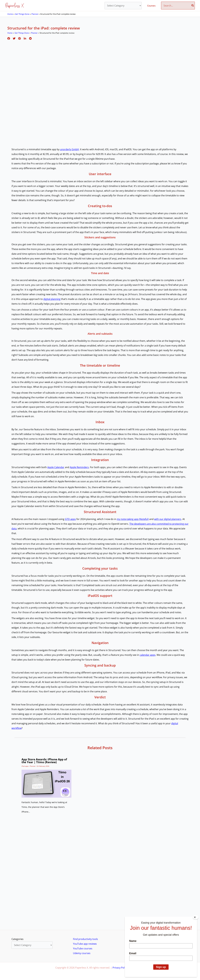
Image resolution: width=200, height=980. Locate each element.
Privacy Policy (120, 968)
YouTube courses (83, 948)
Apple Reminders (79, 467)
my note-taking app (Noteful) (133, 519)
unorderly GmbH (69, 149)
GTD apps (70, 519)
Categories (17, 939)
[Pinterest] (19, 38)
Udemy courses (82, 953)
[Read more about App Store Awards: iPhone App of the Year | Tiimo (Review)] (46, 783)
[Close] (196, 917)
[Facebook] (9, 38)
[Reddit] (29, 38)
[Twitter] (14, 38)
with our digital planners (168, 519)
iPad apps (25, 766)
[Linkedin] (24, 38)
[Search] (193, 6)
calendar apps (148, 655)
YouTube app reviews (85, 944)
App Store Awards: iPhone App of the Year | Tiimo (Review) (44, 761)
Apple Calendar (56, 467)
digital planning (52, 299)
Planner (33, 766)
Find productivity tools (85, 939)
